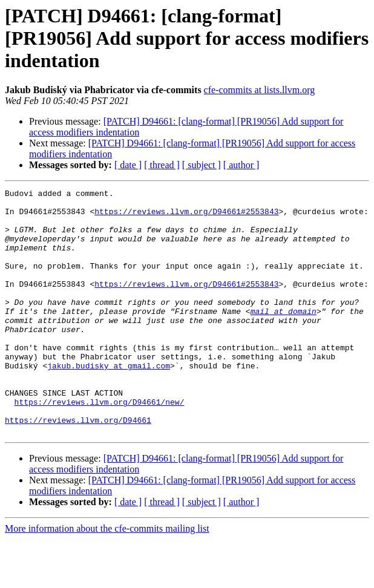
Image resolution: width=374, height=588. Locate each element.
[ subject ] (202, 165)
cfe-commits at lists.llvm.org (260, 90)
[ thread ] (162, 165)
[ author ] (241, 165)
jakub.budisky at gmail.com (109, 402)
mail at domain (284, 336)
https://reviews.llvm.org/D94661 (78, 467)
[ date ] (128, 165)
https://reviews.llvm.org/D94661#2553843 (186, 217)
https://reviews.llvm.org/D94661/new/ (100, 445)
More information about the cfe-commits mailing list (107, 577)
